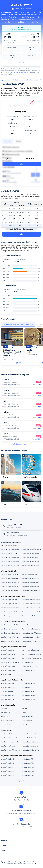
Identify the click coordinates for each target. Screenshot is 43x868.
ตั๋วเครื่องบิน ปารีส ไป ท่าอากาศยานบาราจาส (32, 641)
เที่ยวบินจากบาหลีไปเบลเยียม (30, 650)
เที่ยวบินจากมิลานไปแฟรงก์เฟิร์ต (11, 561)
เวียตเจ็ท (24, 709)
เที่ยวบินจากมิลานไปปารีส (9, 553)
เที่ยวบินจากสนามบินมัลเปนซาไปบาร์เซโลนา (32, 616)
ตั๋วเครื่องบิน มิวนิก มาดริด (29, 738)
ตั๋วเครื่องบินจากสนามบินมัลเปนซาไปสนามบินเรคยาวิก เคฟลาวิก (32, 604)
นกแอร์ (24, 713)
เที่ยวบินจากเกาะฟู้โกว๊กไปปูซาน (31, 658)
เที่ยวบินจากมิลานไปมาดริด (21, 72)
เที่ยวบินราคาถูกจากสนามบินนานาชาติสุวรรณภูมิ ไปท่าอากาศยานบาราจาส (11, 629)
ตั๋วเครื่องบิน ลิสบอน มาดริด (9, 738)
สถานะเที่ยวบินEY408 (28, 763)
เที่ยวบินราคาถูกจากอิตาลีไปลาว (31, 654)
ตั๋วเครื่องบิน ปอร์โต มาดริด (9, 734)
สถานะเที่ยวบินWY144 (28, 700)
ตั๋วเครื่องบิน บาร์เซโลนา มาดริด (31, 742)
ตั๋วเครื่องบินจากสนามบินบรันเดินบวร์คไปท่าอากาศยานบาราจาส (32, 625)
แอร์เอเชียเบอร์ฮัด (27, 725)
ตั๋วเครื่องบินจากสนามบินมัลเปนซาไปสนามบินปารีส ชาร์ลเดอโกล (32, 600)
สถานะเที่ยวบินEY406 (8, 763)
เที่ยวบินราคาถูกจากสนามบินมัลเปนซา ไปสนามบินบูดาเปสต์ (11, 604)
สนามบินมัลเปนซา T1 (9, 43)
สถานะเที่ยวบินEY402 (28, 771)
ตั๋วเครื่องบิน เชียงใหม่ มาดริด (30, 750)
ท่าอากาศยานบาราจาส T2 (33, 43)
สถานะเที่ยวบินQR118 (28, 688)
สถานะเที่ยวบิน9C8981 (8, 666)
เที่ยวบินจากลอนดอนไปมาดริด (10, 591)
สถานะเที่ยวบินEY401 (28, 759)
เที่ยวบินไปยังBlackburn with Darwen (11, 662)
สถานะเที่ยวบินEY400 (8, 759)
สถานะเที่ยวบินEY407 (28, 767)
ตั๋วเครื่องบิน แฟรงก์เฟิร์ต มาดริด (11, 750)
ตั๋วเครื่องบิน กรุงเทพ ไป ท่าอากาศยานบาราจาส (11, 637)
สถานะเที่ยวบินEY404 (8, 767)
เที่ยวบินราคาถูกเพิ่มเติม (22, 444)
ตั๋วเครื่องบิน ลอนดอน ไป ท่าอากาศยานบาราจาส (32, 637)
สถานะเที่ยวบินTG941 (8, 692)
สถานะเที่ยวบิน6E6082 (8, 658)
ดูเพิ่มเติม (21, 63)
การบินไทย (4, 717)
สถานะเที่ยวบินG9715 (8, 700)
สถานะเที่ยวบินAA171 (28, 662)
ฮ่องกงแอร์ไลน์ (6, 725)
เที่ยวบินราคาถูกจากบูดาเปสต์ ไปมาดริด (32, 587)
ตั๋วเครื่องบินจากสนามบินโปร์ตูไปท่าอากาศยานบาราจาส (11, 625)
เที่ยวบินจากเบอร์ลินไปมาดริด (10, 579)
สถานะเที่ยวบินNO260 (8, 696)
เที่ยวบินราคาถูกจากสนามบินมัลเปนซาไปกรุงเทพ (11, 616)
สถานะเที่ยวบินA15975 (8, 670)
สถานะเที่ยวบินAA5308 (8, 654)
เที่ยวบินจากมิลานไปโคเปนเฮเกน (11, 566)
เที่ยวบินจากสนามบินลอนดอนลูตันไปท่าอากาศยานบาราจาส (32, 629)
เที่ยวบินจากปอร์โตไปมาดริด (10, 575)
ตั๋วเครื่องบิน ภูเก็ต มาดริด (9, 746)
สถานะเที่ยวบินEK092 (28, 692)
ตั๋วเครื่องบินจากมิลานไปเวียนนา (31, 561)
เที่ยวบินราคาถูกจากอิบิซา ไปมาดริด (32, 591)
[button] (40, 2)
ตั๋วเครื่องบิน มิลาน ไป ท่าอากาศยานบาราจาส (11, 641)
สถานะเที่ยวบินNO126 (8, 683)
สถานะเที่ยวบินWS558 (28, 670)
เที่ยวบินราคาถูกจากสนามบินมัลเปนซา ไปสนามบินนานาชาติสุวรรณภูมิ (11, 600)
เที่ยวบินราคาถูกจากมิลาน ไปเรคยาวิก (11, 549)
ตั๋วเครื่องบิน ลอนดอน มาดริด (10, 742)
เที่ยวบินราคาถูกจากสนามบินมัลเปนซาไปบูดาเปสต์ (32, 612)
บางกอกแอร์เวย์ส (27, 721)
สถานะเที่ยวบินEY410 (7, 775)
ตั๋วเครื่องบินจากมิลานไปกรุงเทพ (31, 549)
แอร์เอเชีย (4, 709)
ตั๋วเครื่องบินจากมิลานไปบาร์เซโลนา (32, 557)
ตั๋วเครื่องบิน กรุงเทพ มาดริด (30, 746)
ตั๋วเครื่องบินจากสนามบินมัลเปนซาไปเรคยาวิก (32, 608)
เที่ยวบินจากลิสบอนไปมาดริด (30, 583)
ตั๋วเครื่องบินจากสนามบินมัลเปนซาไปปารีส (11, 612)
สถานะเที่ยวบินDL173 (8, 688)
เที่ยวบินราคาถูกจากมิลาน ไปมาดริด (11, 557)
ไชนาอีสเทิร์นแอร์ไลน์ (8, 721)
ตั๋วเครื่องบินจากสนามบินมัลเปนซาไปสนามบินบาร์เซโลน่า (11, 608)
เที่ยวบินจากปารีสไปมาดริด (30, 575)
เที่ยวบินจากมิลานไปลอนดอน (30, 566)
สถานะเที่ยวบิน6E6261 (8, 650)
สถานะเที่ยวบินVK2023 (28, 696)
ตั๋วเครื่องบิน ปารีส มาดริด (29, 734)
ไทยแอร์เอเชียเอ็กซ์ (27, 717)
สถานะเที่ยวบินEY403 (8, 771)
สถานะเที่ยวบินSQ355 (28, 683)
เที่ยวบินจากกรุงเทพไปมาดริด (10, 583)
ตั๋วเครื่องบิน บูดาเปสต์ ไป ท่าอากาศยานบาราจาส (32, 633)
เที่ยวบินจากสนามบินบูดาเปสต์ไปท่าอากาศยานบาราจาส (11, 633)
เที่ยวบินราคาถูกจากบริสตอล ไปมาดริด (11, 587)
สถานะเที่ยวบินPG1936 (8, 674)
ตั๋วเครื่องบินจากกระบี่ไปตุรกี (30, 666)
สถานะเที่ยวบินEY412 (28, 775)
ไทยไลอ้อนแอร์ (6, 713)
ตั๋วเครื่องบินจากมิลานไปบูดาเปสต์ (32, 553)
